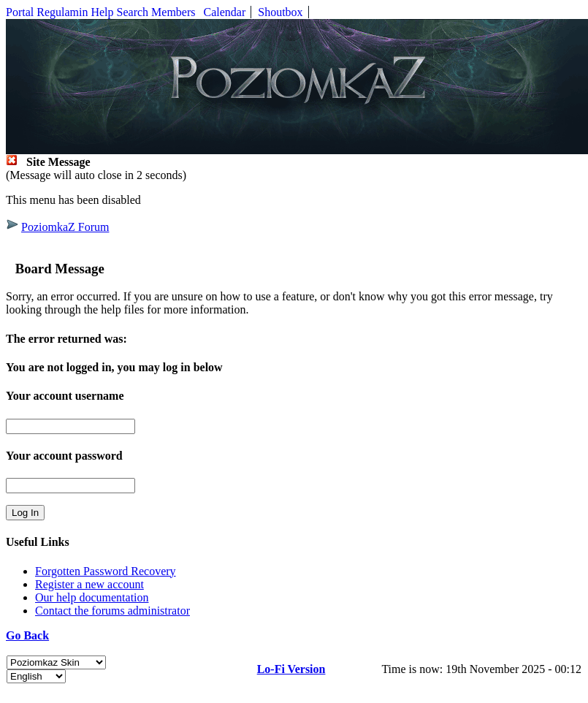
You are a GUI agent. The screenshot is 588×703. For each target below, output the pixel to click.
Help (102, 12)
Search (133, 12)
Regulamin (62, 12)
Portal (20, 12)
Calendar (225, 12)
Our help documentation (92, 597)
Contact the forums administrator (112, 611)
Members (173, 12)
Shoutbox (280, 12)
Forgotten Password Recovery (106, 571)
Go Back (27, 635)
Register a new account (89, 584)
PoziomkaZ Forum (65, 227)
